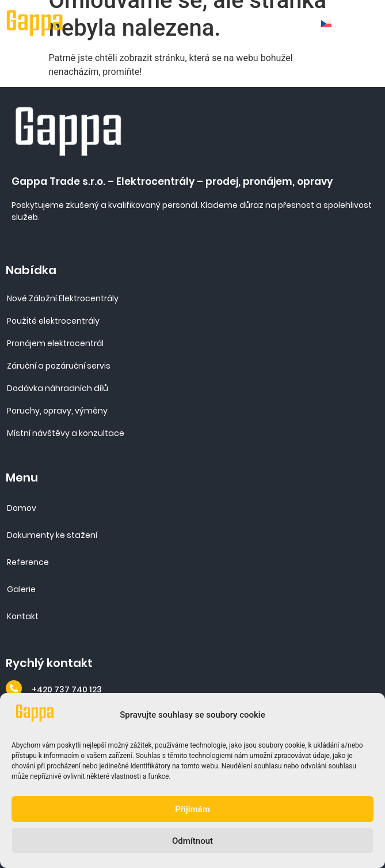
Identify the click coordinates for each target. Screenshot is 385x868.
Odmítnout (192, 841)
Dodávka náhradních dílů (58, 388)
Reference (28, 562)
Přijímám (192, 809)
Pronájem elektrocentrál (55, 343)
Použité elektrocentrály (53, 321)
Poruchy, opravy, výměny (57, 411)
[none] (330, 23)
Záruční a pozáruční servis (59, 366)
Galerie (21, 589)
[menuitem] (330, 23)
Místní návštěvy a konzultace (66, 433)
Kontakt (23, 616)
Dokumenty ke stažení (52, 535)
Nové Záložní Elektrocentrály (63, 298)
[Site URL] (35, 23)
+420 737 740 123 (67, 689)
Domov (22, 508)
